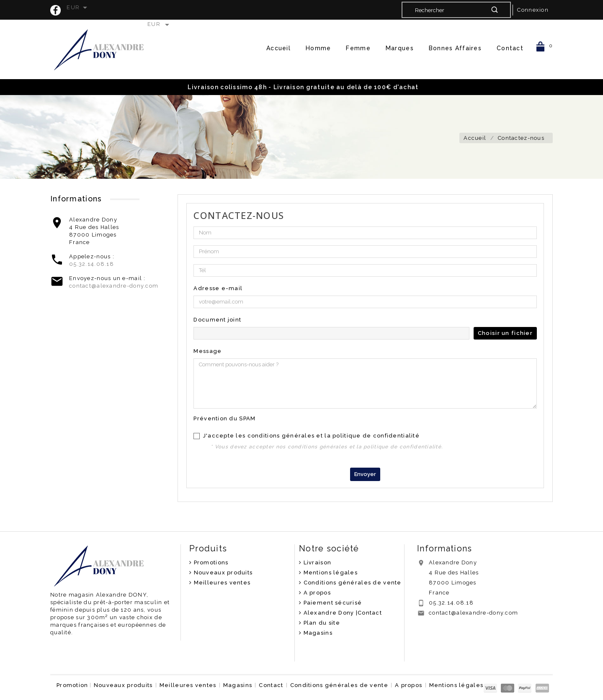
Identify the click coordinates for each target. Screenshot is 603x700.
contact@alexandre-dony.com (114, 286)
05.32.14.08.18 (91, 264)
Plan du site (321, 623)
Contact (510, 48)
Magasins (317, 633)
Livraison (316, 562)
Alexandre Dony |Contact (342, 613)
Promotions (210, 562)
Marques (400, 48)
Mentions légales (330, 573)
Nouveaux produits (222, 573)
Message (207, 351)
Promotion (72, 685)
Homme (318, 48)
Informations (445, 548)
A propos (316, 593)
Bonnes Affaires (455, 48)
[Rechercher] (456, 10)
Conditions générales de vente (351, 583)
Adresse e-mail (218, 288)
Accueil (278, 48)
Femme (358, 48)
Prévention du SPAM (224, 418)
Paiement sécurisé (332, 603)
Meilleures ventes (221, 583)
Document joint (217, 320)
